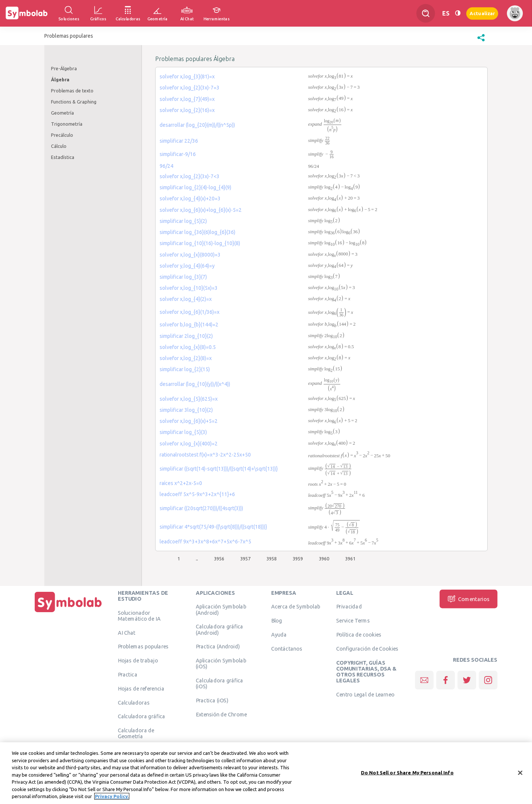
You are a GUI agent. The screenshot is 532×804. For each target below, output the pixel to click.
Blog (277, 621)
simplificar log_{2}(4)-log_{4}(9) (195, 187)
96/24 (166, 166)
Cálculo (59, 146)
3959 (298, 559)
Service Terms (353, 621)
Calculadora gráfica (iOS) (220, 683)
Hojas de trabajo (138, 661)
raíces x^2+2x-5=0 (181, 483)
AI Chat (127, 632)
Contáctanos (287, 648)
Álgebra (60, 79)
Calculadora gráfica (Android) (220, 630)
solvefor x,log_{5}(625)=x (189, 399)
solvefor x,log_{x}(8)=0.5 (188, 347)
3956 (219, 559)
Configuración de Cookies (367, 648)
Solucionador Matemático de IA (139, 615)
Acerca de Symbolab (296, 607)
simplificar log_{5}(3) (183, 432)
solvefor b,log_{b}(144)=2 (189, 325)
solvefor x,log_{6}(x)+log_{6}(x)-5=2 (201, 210)
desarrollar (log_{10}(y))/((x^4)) (195, 384)
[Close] (520, 775)
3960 (324, 559)
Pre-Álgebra (64, 68)
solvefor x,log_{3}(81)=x (187, 77)
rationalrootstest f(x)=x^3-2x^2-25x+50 (205, 455)
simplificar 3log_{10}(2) (186, 410)
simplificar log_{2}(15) (185, 369)
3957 (245, 559)
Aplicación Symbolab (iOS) (221, 664)
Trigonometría (67, 124)
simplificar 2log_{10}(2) (186, 336)
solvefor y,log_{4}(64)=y (187, 266)
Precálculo (62, 135)
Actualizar (482, 13)
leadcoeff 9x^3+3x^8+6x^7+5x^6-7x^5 (205, 542)
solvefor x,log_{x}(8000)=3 (190, 255)
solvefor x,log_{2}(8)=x (186, 358)
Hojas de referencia (141, 688)
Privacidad (349, 607)
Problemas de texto (72, 91)
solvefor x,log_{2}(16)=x (187, 110)
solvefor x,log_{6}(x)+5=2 (189, 421)
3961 (350, 559)
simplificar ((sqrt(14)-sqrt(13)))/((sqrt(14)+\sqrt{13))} (219, 469)
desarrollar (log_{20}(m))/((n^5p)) (197, 125)
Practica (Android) (218, 647)
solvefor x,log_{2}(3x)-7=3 (190, 88)
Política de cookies (359, 635)
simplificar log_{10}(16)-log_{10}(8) (200, 243)
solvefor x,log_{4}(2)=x (186, 299)
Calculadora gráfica (142, 716)
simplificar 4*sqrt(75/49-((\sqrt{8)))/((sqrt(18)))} (213, 527)
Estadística (63, 157)
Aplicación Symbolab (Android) (221, 610)
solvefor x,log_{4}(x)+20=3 (190, 199)
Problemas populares (143, 647)
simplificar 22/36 (179, 141)
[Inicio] (68, 612)
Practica (128, 675)
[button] (481, 41)
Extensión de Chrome (221, 715)
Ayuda (279, 635)
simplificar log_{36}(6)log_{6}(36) (197, 232)
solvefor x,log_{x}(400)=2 (189, 444)
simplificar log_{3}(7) (183, 277)
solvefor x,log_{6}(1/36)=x (190, 312)
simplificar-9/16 (178, 154)
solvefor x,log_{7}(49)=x (187, 99)
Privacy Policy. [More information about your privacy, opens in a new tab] (112, 799)
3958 (272, 559)
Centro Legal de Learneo (365, 695)
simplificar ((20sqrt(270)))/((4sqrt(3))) (201, 508)
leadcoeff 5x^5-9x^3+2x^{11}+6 (197, 494)
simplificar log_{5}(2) (183, 221)
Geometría (62, 113)
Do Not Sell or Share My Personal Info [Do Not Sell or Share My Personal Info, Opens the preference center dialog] (407, 775)
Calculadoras (134, 702)
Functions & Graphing (74, 102)
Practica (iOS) (212, 700)
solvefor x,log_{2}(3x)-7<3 (190, 176)
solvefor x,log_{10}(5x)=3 (189, 288)
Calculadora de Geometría (136, 733)
